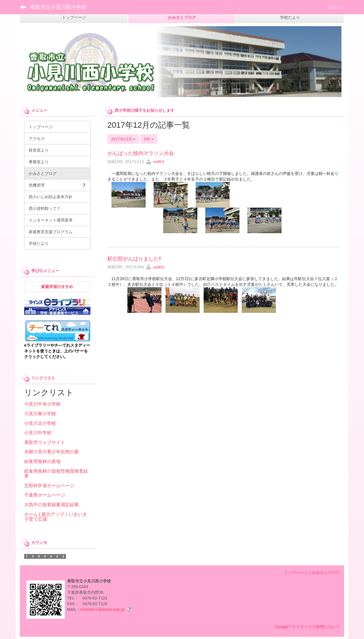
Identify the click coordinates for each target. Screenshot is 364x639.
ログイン (336, 7)
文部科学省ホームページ (49, 486)
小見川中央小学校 (42, 404)
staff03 (155, 162)
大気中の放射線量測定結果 (51, 505)
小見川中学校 (38, 433)
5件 (149, 139)
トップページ (296, 572)
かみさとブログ (326, 572)
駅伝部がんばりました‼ (134, 259)
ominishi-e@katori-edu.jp (103, 609)
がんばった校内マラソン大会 (141, 153)
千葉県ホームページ (45, 495)
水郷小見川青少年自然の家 (51, 452)
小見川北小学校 (40, 423)
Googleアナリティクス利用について (308, 627)
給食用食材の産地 (42, 461)
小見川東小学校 (40, 414)
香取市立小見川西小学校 (58, 7)
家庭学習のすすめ (57, 287)
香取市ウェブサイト (45, 442)
